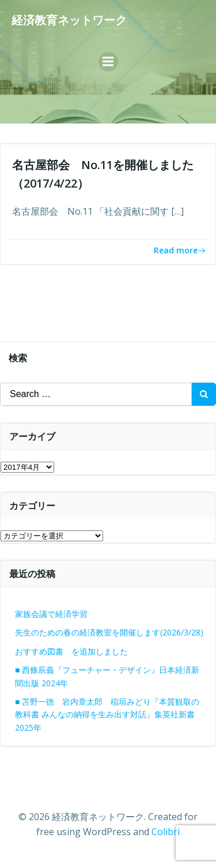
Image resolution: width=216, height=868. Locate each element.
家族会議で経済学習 (51, 614)
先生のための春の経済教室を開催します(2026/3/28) (109, 632)
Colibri (166, 832)
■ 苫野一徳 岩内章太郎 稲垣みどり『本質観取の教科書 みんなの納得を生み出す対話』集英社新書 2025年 (107, 714)
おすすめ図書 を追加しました (71, 651)
